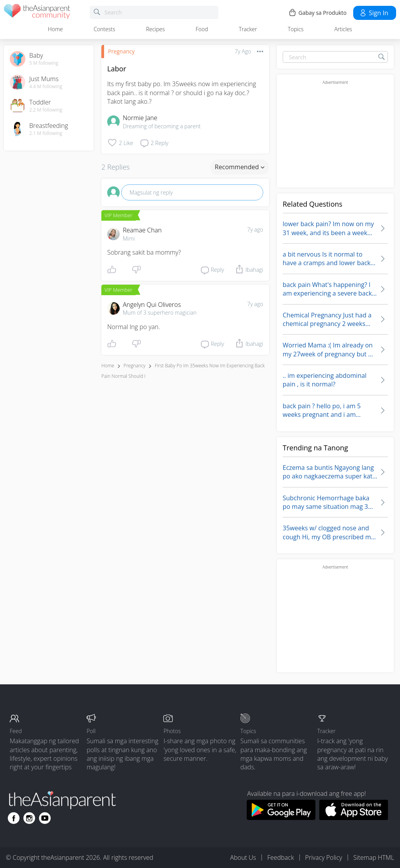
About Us (243, 857)
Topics (296, 29)
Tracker (248, 29)
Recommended (240, 167)
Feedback (280, 857)
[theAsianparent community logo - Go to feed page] (37, 13)
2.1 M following (46, 133)
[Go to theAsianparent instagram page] (29, 818)
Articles (343, 29)
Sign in (374, 13)
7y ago (255, 229)
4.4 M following (46, 87)
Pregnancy (121, 51)
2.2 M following (46, 110)
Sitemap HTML (374, 857)
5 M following (44, 63)
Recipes (155, 29)
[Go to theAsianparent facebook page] (14, 818)
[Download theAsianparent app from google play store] (281, 818)
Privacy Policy (324, 857)
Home (55, 29)
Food (202, 29)
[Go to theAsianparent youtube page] (45, 818)
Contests (104, 29)
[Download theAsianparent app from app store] (354, 818)
